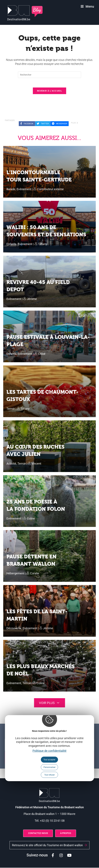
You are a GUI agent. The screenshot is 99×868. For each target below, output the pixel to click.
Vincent (36, 464)
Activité (11, 464)
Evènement (24, 189)
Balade (11, 189)
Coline (31, 519)
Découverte (14, 629)
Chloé (42, 354)
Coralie (35, 574)
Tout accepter (49, 760)
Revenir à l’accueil (49, 91)
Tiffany (43, 244)
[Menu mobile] (87, 6)
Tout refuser (49, 775)
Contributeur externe (50, 189)
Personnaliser (49, 767)
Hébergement (15, 574)
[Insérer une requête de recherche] (49, 75)
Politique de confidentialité (49, 751)
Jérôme (32, 299)
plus (74, 123)
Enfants (11, 244)
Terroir (11, 409)
